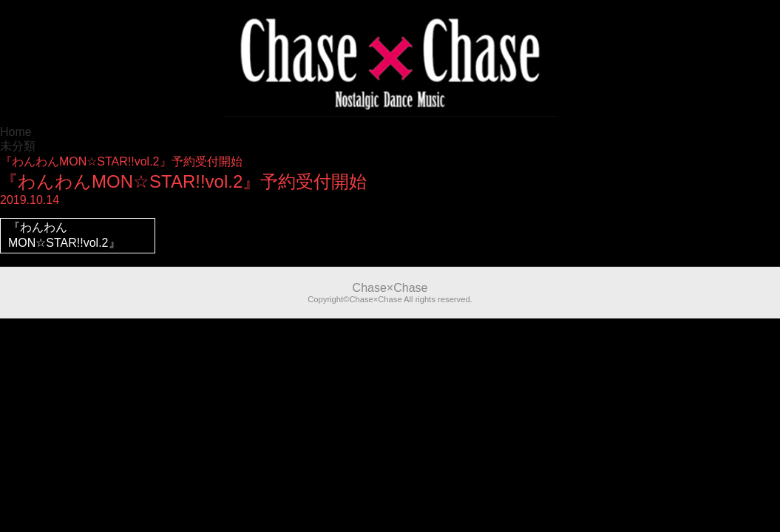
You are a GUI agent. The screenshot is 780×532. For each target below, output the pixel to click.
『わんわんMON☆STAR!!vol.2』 (64, 235)
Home (16, 132)
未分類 (18, 146)
